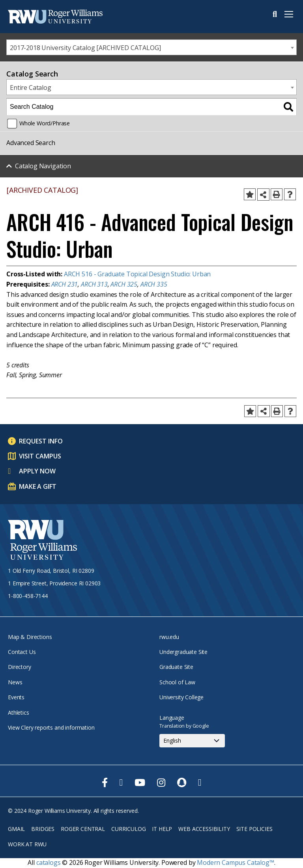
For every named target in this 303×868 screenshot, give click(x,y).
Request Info (41, 441)
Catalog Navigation (43, 166)
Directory (20, 667)
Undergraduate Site (183, 652)
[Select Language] (192, 741)
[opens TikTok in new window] (200, 782)
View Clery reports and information (51, 727)
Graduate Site (176, 667)
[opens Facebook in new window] (105, 782)
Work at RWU (27, 844)
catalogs (49, 862)
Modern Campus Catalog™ (235, 862)
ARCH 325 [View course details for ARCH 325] (124, 284)
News (15, 682)
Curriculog (128, 829)
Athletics (19, 712)
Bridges (43, 829)
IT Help (162, 829)
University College (181, 697)
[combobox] (151, 47)
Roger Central (83, 829)
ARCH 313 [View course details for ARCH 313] (94, 284)
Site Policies (254, 829)
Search (275, 14)
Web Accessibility (204, 829)
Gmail (16, 829)
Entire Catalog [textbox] (31, 88)
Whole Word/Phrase (45, 123)
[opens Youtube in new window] (140, 782)
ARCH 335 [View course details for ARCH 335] (154, 284)
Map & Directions (30, 637)
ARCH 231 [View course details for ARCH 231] (65, 284)
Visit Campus (40, 456)
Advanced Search (31, 143)
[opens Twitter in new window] (121, 782)
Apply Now (37, 471)
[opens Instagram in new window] (161, 782)
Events (16, 697)
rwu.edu (169, 637)
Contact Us (22, 652)
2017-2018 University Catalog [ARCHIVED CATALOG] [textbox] (85, 48)
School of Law (177, 682)
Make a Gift (38, 486)
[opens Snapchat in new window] (182, 782)
